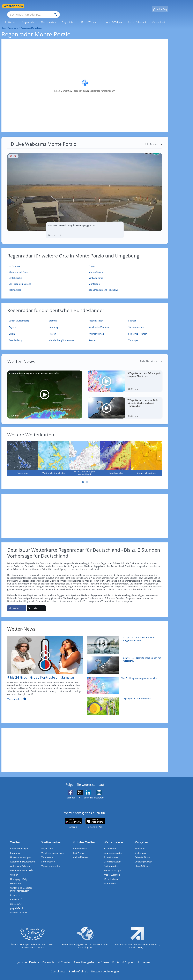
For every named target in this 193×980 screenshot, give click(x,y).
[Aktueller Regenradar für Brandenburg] (15, 337)
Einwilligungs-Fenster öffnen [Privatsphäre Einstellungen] (91, 958)
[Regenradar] (22, 454)
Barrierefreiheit (78, 967)
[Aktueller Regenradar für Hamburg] (53, 324)
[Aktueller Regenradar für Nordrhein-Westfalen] (99, 324)
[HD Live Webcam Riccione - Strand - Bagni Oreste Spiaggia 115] (85, 188)
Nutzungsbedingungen (105, 967)
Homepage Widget (19, 875)
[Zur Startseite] (13, 6)
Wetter (15, 838)
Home (4, 24)
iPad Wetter (78, 849)
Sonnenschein (48, 857)
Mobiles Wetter (84, 838)
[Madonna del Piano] (45, 268)
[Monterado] (125, 280)
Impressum (145, 958)
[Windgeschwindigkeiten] (53, 454)
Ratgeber (142, 838)
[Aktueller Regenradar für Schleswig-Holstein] (138, 330)
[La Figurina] (45, 262)
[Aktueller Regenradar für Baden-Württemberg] (19, 317)
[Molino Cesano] (125, 268)
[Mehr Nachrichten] (151, 357)
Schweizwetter (111, 853)
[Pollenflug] (160, 6)
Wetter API (16, 879)
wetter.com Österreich (21, 866)
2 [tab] (87, 478)
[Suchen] (78, 6)
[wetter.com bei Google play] (73, 819)
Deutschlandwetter (113, 849)
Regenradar (47, 844)
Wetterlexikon (111, 875)
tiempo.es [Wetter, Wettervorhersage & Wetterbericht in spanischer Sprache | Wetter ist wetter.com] (15, 891)
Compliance (58, 967)
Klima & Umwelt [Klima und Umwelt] (143, 862)
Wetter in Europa (112, 866)
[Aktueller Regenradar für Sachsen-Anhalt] (136, 324)
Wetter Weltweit (112, 870)
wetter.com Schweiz (20, 862)
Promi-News (110, 879)
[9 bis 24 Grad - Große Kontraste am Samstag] (43, 666)
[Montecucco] (45, 286)
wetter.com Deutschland (22, 857)
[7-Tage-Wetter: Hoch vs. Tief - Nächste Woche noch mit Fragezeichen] (125, 404)
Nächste (160, 452)
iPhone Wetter (80, 844)
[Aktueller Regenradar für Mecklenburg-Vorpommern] (62, 337)
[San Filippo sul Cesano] (45, 280)
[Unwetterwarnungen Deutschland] (84, 454)
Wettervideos (114, 838)
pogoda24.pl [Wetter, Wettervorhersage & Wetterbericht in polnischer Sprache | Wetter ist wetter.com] (17, 904)
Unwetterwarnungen (21, 853)
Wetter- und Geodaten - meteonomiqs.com (22, 885)
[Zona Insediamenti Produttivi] (125, 286)
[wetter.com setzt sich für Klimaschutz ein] (85, 936)
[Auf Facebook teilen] (17, 604)
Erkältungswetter (143, 857)
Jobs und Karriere (28, 958)
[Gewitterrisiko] (116, 454)
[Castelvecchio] (45, 274)
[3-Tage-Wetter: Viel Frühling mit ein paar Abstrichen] (125, 377)
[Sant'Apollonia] (125, 274)
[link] (10, 18)
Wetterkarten (14, 24)
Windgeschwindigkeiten (53, 849)
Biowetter (140, 844)
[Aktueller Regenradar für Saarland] (93, 337)
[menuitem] (10, 18)
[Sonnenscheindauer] (147, 454)
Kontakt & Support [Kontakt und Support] (124, 958)
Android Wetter (80, 853)
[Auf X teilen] (36, 604)
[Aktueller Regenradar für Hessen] (52, 330)
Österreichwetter (112, 857)
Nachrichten (110, 844)
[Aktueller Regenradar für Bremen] (53, 317)
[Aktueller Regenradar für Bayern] (12, 324)
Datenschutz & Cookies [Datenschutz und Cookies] (56, 958)
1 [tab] (83, 478)
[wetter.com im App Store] (95, 819)
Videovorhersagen (19, 844)
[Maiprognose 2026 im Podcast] (124, 703)
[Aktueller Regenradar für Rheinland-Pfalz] (96, 330)
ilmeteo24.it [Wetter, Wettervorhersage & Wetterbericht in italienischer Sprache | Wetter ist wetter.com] (16, 900)
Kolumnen (15, 849)
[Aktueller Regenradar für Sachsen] (132, 317)
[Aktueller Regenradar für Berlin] (12, 330)
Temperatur (47, 853)
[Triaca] (125, 262)
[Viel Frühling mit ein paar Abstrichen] (124, 683)
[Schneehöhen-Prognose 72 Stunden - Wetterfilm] (45, 390)
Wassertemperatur (51, 862)
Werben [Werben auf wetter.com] (14, 870)
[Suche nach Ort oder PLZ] (55, 6)
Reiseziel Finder (143, 853)
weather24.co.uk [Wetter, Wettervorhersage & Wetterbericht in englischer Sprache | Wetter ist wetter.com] (19, 908)
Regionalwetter (111, 862)
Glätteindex (141, 849)
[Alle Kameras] (154, 140)
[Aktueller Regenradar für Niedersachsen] (96, 317)
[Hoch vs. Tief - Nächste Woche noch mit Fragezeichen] (124, 662)
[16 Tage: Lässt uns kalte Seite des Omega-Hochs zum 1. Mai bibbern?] (124, 642)
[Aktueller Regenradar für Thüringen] (133, 337)
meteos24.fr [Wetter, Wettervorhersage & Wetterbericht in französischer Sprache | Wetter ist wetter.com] (16, 895)
